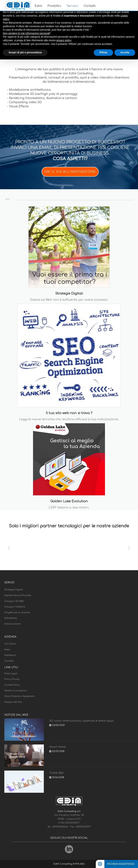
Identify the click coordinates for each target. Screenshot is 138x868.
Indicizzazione (12, 624)
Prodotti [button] (54, 6)
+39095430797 (83, 827)
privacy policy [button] (64, 40)
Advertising (11, 618)
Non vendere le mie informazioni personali (26, 33)
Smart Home (57, 747)
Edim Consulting (63, 864)
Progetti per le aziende (17, 613)
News (7, 650)
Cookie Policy (12, 685)
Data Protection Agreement (19, 696)
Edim (38, 6)
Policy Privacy (12, 679)
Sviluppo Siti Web (14, 601)
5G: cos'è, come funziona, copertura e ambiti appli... (82, 721)
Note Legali (11, 674)
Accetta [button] (125, 52)
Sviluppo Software (15, 607)
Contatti (90, 6)
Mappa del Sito (13, 702)
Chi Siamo (10, 644)
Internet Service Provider (18, 595)
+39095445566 (60, 827)
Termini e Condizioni (16, 691)
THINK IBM (56, 773)
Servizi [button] (73, 6)
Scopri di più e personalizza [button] (25, 52)
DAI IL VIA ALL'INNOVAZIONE (70, 172)
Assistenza (10, 655)
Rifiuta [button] (103, 52)
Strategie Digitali (14, 590)
